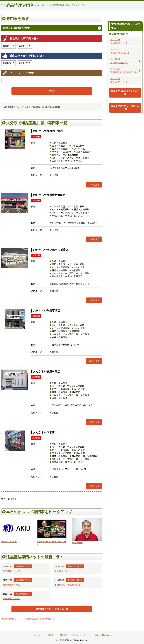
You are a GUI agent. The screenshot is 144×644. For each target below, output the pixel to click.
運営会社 (52, 635)
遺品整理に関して (23, 566)
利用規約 (64, 635)
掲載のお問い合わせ (103, 635)
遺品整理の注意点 (11, 585)
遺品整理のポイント (64, 571)
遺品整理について (11, 571)
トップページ (38, 635)
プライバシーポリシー (81, 635)
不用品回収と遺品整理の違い (69, 585)
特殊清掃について (11, 599)
